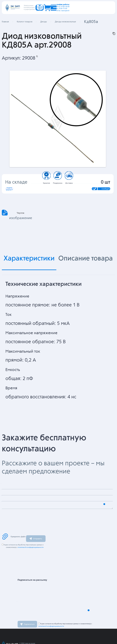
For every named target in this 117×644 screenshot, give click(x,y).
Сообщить (86, 201)
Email (27, 630)
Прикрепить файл (14, 556)
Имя (26, 612)
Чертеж (21, 232)
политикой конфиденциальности (32, 567)
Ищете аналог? (31, 201)
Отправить (36, 558)
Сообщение (18, 530)
